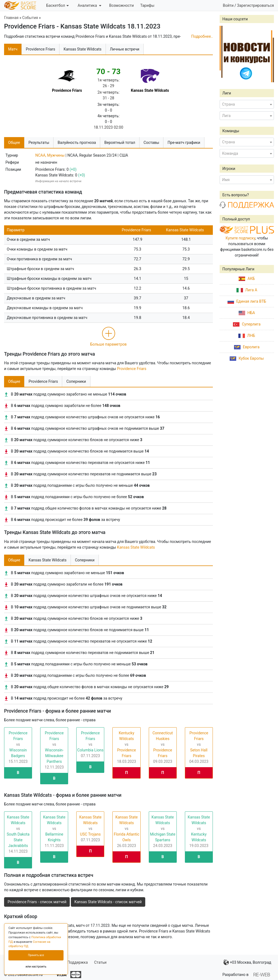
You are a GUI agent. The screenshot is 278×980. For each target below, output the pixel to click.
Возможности (121, 5)
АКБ (247, 279)
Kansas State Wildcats (136, 547)
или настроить (36, 967)
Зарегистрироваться (255, 5)
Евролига (247, 347)
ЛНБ (247, 336)
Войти (228, 5)
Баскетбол (57, 5)
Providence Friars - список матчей (37, 902)
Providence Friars (132, 369)
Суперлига (247, 324)
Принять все (36, 955)
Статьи (100, 962)
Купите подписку (241, 238)
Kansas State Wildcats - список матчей (108, 902)
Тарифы (147, 5)
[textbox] (247, 104)
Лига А (247, 290)
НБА (247, 313)
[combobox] (247, 104)
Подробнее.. (202, 36)
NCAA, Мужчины (50, 155)
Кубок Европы (247, 358)
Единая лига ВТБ (247, 301)
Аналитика (89, 5)
